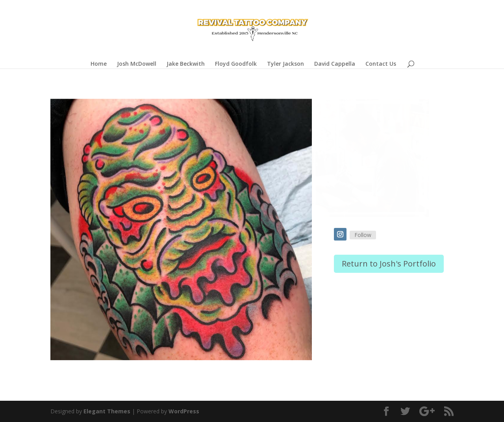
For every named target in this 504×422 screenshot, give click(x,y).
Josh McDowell (137, 64)
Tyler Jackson (285, 64)
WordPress (184, 411)
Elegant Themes (107, 411)
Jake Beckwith (186, 64)
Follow (363, 235)
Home (99, 64)
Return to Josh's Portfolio (389, 264)
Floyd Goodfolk (236, 64)
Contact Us (381, 64)
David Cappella (335, 64)
